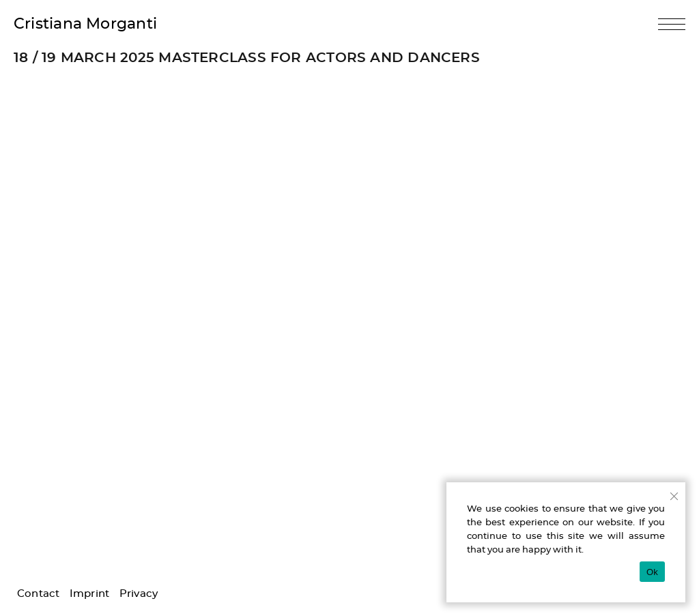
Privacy (139, 594)
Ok (652, 572)
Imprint (90, 594)
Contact (39, 594)
